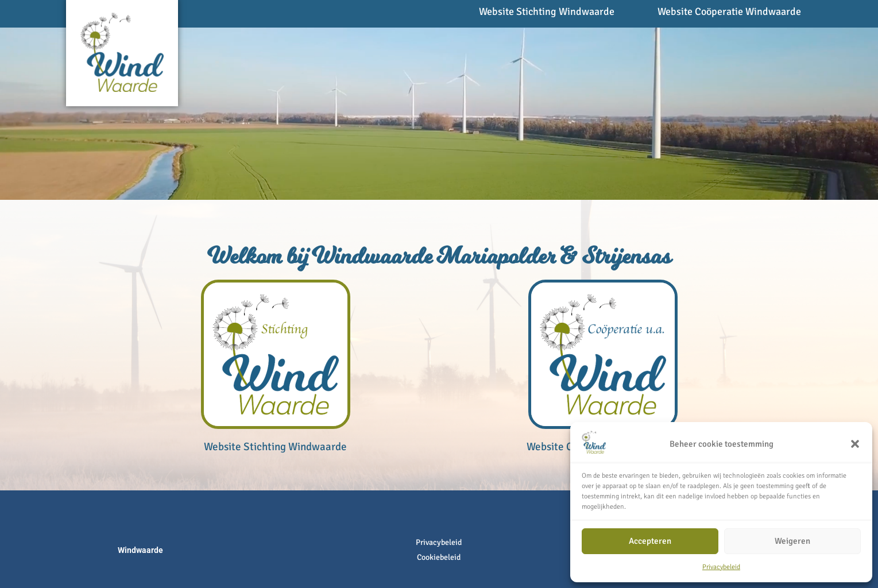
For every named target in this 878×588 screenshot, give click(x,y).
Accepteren (650, 541)
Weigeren (792, 541)
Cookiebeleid (439, 557)
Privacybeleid (721, 567)
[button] (855, 444)
